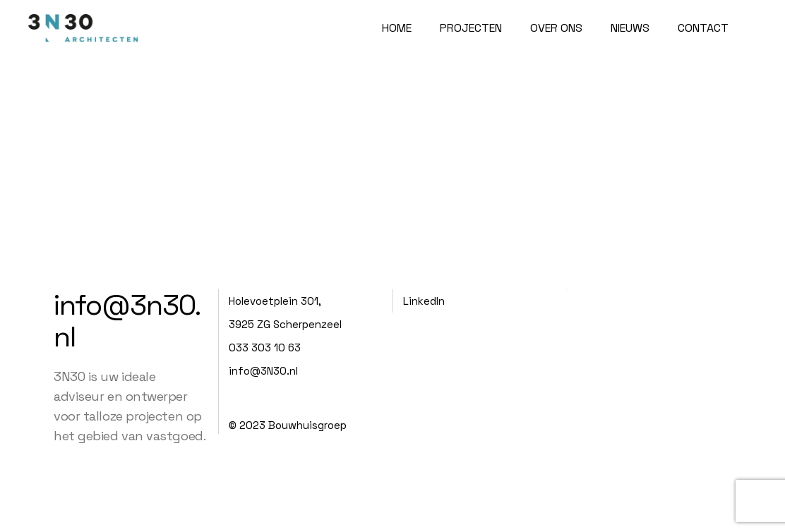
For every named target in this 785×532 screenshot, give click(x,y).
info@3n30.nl (127, 321)
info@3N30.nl (263, 371)
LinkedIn (424, 301)
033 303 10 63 (265, 347)
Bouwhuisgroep (307, 425)
